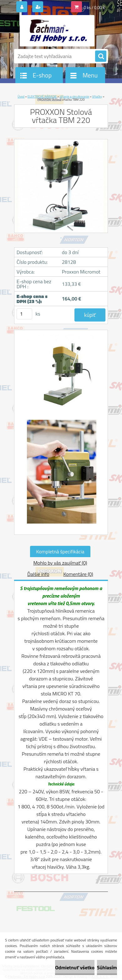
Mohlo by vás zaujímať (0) (60, 563)
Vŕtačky (97, 96)
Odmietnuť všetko (75, 967)
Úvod (21, 96)
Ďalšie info (38, 574)
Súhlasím (107, 967)
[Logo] (57, 31)
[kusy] (24, 314)
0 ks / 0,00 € (94, 8)
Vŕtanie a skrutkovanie (74, 96)
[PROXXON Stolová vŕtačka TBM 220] (61, 376)
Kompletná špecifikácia (60, 551)
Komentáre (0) (78, 574)
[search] (101, 56)
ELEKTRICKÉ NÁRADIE (42, 96)
